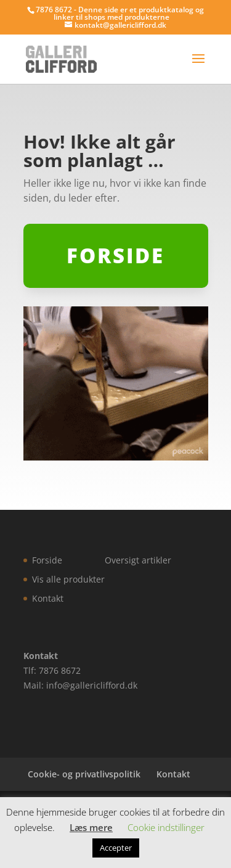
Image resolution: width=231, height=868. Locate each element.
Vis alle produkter (68, 579)
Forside (47, 560)
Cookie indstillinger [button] (166, 827)
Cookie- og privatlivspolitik (84, 774)
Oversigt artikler (138, 560)
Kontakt (48, 598)
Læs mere (91, 827)
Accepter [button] (116, 848)
